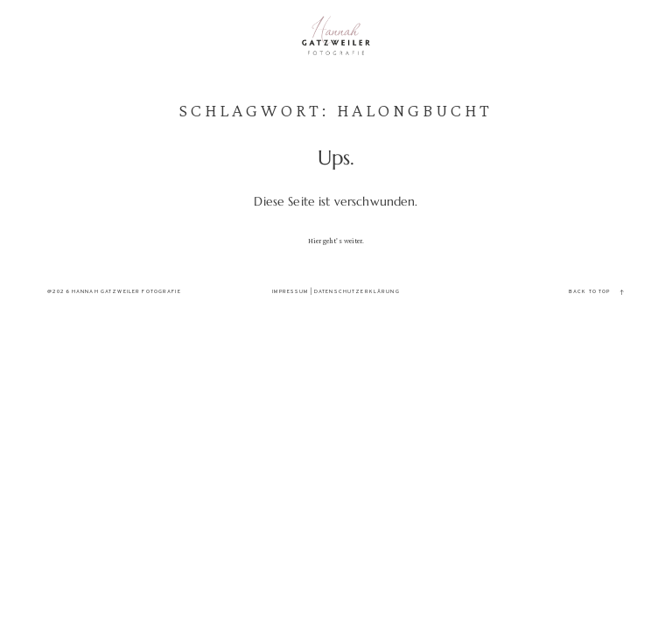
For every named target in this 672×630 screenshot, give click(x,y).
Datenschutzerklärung (357, 292)
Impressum (290, 292)
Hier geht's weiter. (336, 241)
